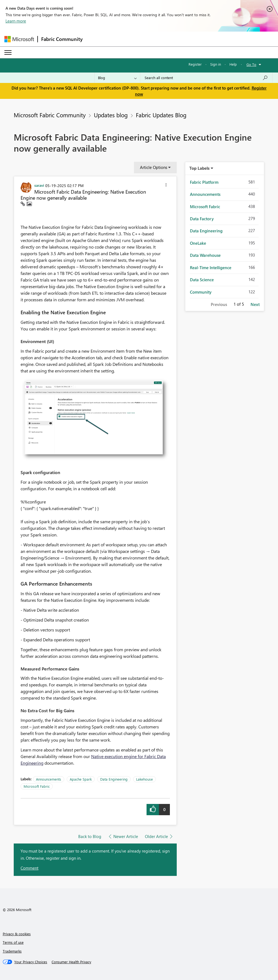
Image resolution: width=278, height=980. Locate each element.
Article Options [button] (154, 167)
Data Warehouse (205, 255)
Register (195, 64)
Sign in (216, 64)
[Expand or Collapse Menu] (8, 52)
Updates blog (111, 115)
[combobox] (206, 78)
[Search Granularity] (117, 78)
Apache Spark (81, 779)
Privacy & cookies (17, 934)
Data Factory (202, 219)
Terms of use (13, 942)
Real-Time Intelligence (211, 268)
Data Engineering (114, 779)
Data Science (202, 280)
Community (201, 292)
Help (233, 64)
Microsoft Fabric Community (50, 115)
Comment (30, 868)
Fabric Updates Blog (161, 115)
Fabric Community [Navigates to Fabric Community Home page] (62, 39)
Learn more (16, 21)
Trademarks (12, 951)
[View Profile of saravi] (39, 185)
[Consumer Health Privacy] (71, 962)
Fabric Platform (204, 182)
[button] (166, 186)
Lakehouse (144, 779)
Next (255, 304)
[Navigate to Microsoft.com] (19, 39)
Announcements (49, 779)
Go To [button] (251, 64)
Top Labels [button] (200, 168)
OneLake (198, 243)
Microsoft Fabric (37, 786)
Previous (219, 304)
